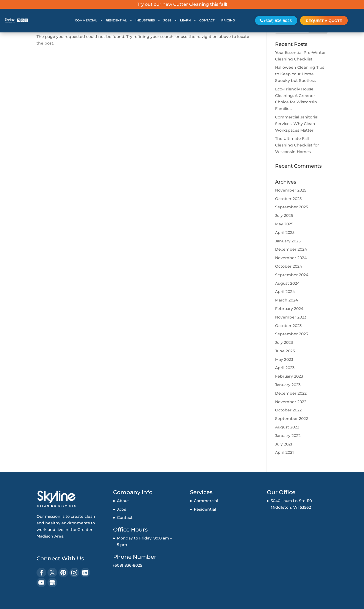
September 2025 (292, 207)
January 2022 (288, 436)
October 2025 (288, 199)
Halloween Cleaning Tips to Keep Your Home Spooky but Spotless (300, 74)
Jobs (121, 509)
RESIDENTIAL (116, 20)
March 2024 (286, 300)
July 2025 (284, 215)
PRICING (228, 20)
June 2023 (285, 351)
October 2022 (288, 410)
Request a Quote (324, 21)
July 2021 (284, 444)
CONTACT (207, 20)
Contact (125, 517)
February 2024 (289, 309)
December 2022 (291, 393)
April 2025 (285, 232)
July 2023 (284, 342)
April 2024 (285, 292)
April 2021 (284, 452)
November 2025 (291, 190)
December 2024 (291, 249)
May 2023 (284, 359)
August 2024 (287, 283)
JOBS (167, 20)
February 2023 (289, 376)
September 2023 (292, 334)
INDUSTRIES (145, 20)
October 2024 (289, 266)
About (123, 501)
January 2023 (288, 385)
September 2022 (292, 419)
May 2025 (284, 224)
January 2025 (288, 241)
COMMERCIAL (86, 20)
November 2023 (291, 317)
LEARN (185, 20)
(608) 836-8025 (278, 21)
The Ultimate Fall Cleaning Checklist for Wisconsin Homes (297, 145)
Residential (205, 509)
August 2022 (287, 427)
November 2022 (291, 402)
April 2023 (285, 368)
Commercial (206, 501)
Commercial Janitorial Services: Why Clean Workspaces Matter (297, 124)
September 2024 (292, 275)
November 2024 (291, 258)
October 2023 (288, 326)
